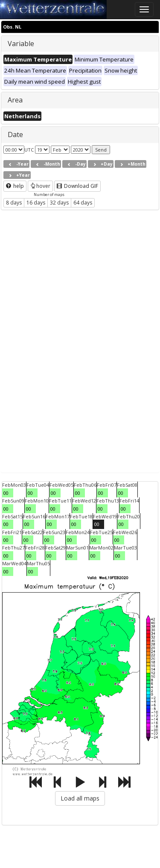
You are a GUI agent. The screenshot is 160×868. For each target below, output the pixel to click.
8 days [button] (14, 203)
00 (6, 493)
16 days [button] (36, 203)
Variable (21, 44)
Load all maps (80, 798)
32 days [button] (59, 203)
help (15, 186)
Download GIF (77, 186)
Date (15, 134)
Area (15, 100)
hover (40, 186)
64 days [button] (83, 203)
